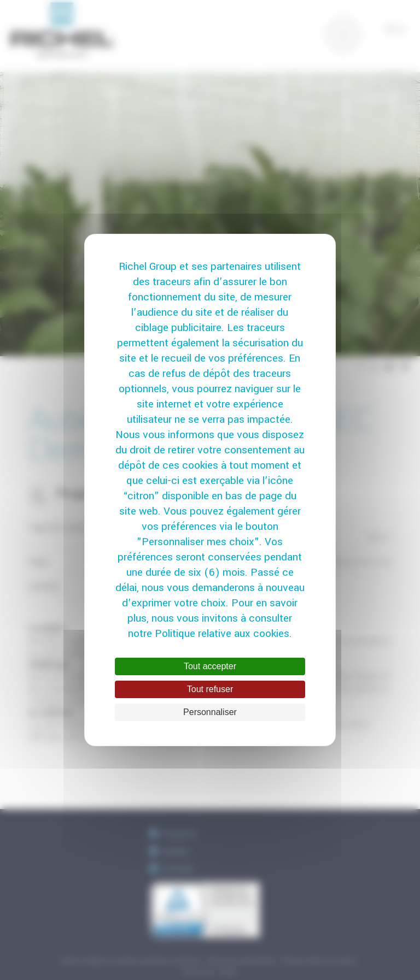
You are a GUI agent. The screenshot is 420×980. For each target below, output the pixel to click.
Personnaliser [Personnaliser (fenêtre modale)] (210, 712)
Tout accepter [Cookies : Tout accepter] (210, 666)
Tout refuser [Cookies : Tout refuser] (210, 689)
